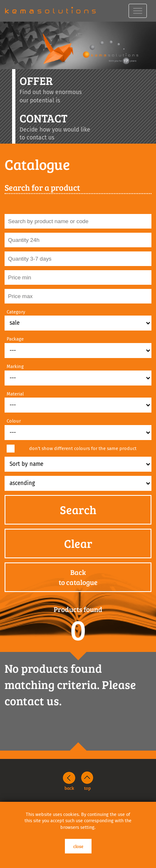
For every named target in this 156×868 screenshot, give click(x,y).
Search (78, 510)
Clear (78, 543)
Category (16, 312)
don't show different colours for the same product (83, 449)
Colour (14, 421)
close (78, 846)
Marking (15, 367)
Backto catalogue (78, 577)
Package (15, 339)
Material (15, 394)
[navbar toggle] (138, 11)
